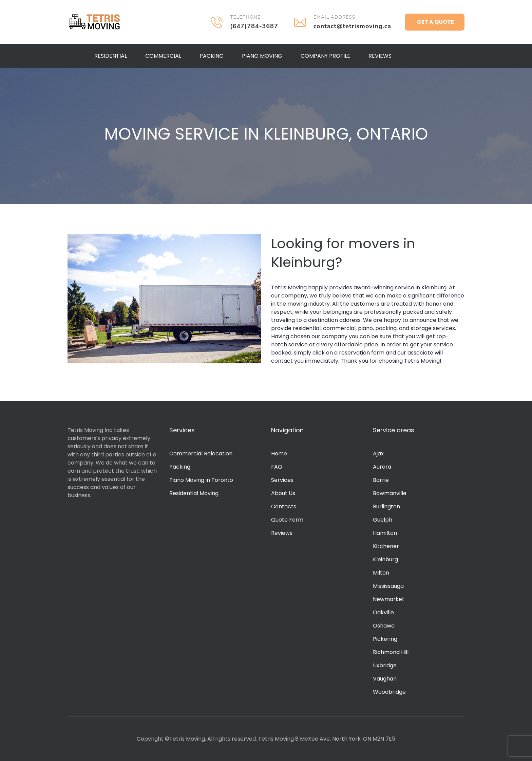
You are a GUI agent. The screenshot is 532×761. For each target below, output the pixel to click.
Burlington (386, 506)
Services (282, 480)
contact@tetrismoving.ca (352, 26)
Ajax (378, 454)
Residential (111, 56)
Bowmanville (390, 493)
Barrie (381, 480)
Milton (381, 573)
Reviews (380, 56)
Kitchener (386, 546)
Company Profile (325, 56)
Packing (212, 56)
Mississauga (388, 586)
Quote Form (287, 520)
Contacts (284, 506)
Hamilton (385, 533)
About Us (283, 493)
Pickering (385, 639)
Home (279, 454)
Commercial (163, 56)
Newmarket (389, 599)
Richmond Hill (391, 652)
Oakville (383, 612)
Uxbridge (385, 665)
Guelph (383, 520)
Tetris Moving (95, 22)
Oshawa (384, 626)
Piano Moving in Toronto (201, 480)
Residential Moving (194, 493)
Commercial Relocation (201, 454)
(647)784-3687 (254, 26)
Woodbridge (389, 692)
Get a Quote (435, 22)
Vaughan (385, 679)
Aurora (382, 467)
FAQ (277, 467)
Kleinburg (385, 559)
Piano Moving (262, 56)
